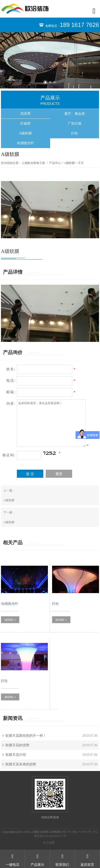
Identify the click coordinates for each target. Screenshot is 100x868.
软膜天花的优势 (17, 745)
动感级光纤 (25, 143)
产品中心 (55, 163)
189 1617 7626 (79, 25)
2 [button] (50, 82)
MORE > (10, 620)
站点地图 (49, 843)
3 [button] (55, 82)
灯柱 (75, 133)
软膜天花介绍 (16, 755)
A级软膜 (25, 133)
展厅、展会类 (75, 114)
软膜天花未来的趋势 (21, 764)
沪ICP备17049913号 (79, 832)
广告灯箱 (75, 124)
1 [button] (45, 82)
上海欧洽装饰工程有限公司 (33, 163)
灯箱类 (25, 124)
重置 (59, 474)
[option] (50, 60)
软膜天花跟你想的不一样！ (26, 736)
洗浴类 (25, 114)
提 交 (30, 474)
